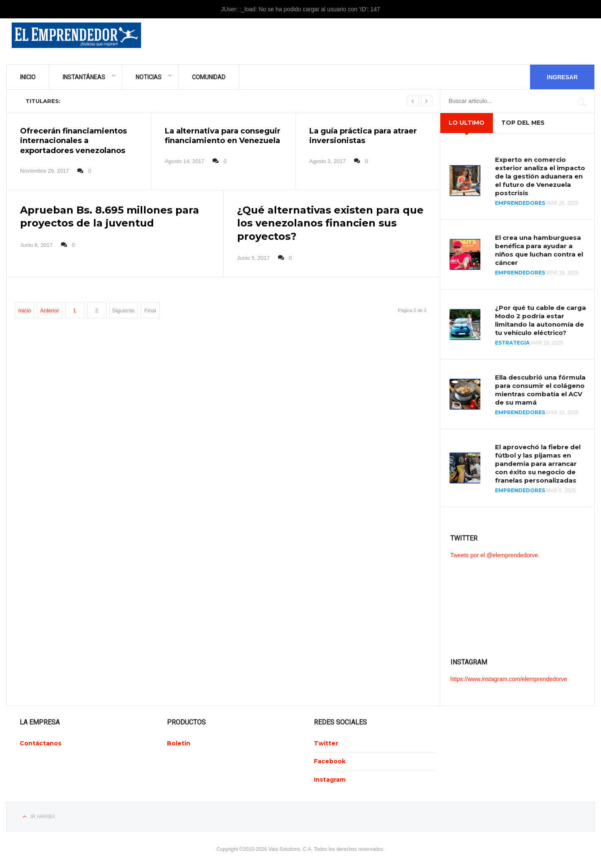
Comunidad (209, 77)
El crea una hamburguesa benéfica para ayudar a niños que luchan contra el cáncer (539, 250)
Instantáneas (84, 77)
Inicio (28, 77)
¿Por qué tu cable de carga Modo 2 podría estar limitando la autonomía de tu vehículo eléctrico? (540, 320)
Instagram (330, 780)
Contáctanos (40, 743)
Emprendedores (520, 203)
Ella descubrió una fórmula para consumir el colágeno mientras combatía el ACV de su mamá (540, 390)
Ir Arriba (43, 817)
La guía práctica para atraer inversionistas (363, 136)
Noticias (149, 77)
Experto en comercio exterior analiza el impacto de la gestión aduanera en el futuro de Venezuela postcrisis (540, 176)
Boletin (179, 743)
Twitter (326, 743)
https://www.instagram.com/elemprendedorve (509, 679)
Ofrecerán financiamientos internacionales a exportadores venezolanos (73, 141)
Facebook (330, 761)
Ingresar (562, 77)
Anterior (50, 311)
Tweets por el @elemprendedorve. (495, 555)
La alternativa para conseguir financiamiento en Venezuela (223, 136)
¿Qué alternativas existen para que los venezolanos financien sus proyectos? (330, 223)
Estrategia (512, 343)
